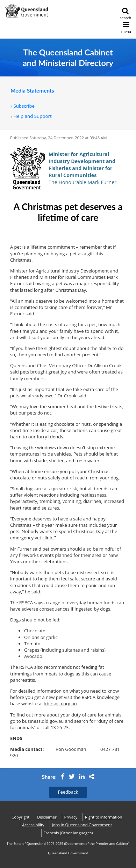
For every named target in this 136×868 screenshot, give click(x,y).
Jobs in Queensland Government (82, 825)
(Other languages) (68, 833)
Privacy (71, 817)
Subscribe (24, 106)
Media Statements (32, 90)
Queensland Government (68, 853)
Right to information (104, 817)
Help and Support (32, 116)
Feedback (68, 792)
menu (126, 28)
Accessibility (33, 825)
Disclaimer (47, 817)
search (126, 14)
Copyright (20, 817)
